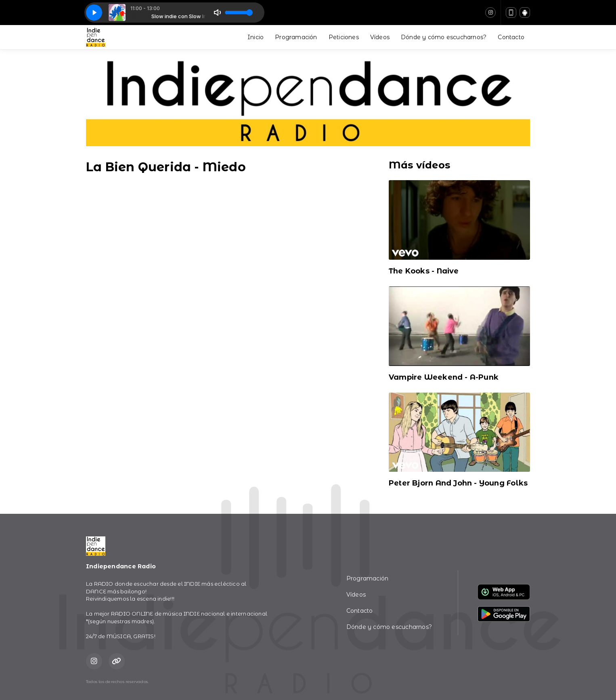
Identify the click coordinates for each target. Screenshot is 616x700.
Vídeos (380, 37)
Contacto (511, 37)
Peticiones (344, 37)
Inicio (256, 37)
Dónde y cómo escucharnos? (444, 37)
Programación (296, 37)
